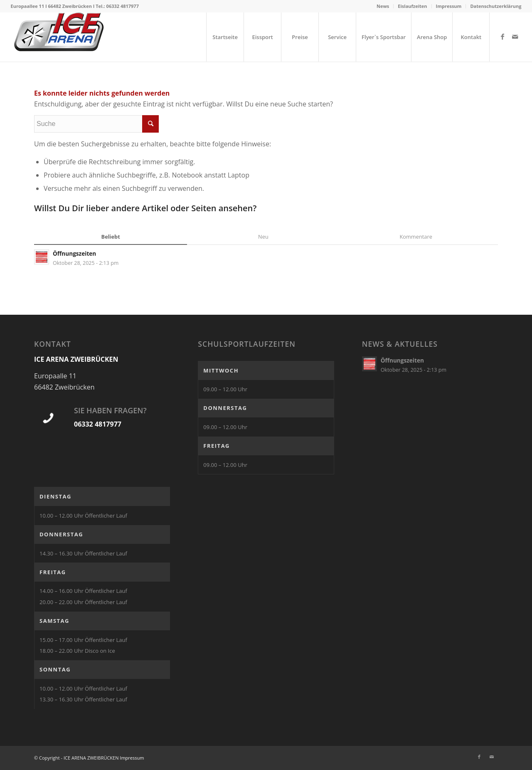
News (383, 6)
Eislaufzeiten (412, 6)
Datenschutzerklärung (496, 6)
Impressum (449, 6)
